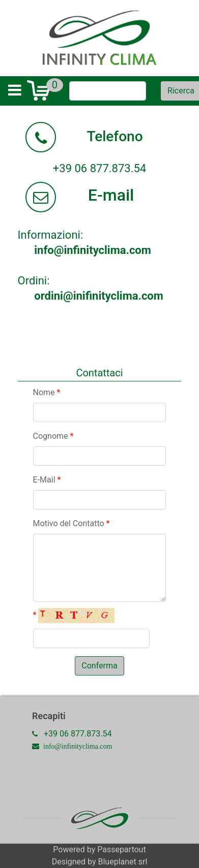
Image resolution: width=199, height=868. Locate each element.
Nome (47, 392)
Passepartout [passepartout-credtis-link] (121, 849)
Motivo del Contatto (72, 523)
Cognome (53, 436)
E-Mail (47, 480)
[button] (99, 666)
